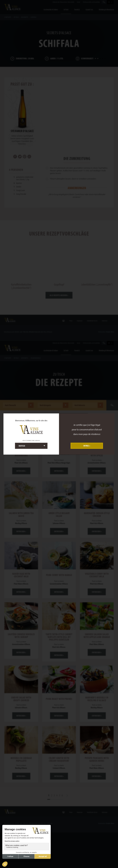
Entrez (86, 446)
